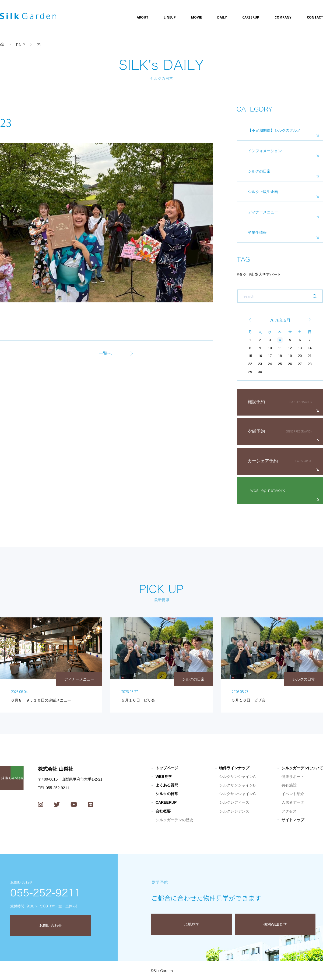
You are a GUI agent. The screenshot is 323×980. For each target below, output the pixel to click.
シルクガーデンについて (302, 768)
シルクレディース (234, 802)
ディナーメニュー (263, 212)
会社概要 (163, 811)
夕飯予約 (256, 431)
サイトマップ (293, 820)
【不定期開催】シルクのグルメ (274, 130)
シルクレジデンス (234, 811)
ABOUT (143, 17)
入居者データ (293, 802)
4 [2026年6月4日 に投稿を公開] (280, 340)
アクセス (289, 811)
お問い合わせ (51, 925)
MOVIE (196, 17)
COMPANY (283, 17)
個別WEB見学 (275, 924)
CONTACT (315, 17)
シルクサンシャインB (237, 785)
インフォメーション (265, 151)
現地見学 (192, 924)
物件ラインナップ (234, 768)
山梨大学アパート (266, 274)
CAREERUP (251, 17)
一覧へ (105, 353)
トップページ (167, 768)
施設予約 (256, 402)
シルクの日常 (259, 171)
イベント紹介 (293, 794)
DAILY (222, 17)
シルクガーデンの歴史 (174, 820)
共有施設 (289, 785)
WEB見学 (164, 777)
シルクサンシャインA (237, 777)
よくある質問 (167, 785)
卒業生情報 (257, 233)
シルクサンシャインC (237, 794)
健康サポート (293, 777)
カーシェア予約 (263, 461)
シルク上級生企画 (263, 192)
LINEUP (170, 17)
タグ (243, 274)
